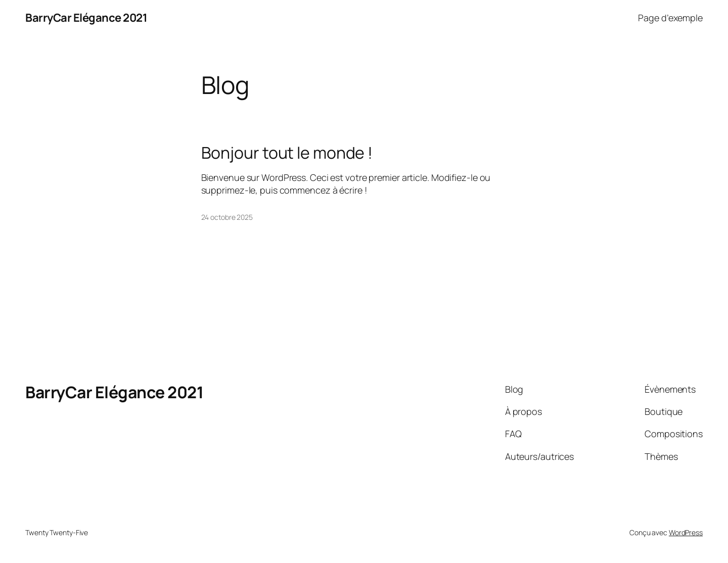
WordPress (686, 532)
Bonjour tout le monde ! (287, 153)
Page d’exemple (670, 18)
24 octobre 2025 (227, 217)
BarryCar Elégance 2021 (86, 18)
